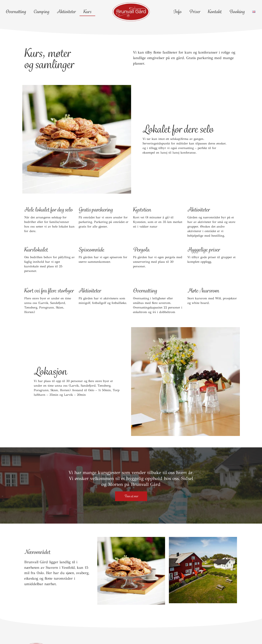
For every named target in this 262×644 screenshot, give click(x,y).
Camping (41, 12)
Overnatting (16, 12)
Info (177, 12)
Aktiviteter (66, 12)
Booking (237, 12)
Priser (195, 12)
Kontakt (215, 12)
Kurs (87, 12)
